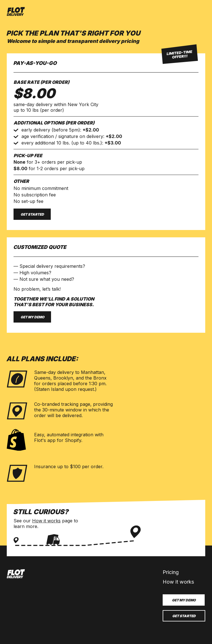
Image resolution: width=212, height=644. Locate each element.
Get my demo (32, 317)
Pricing (171, 572)
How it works (46, 521)
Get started (32, 214)
